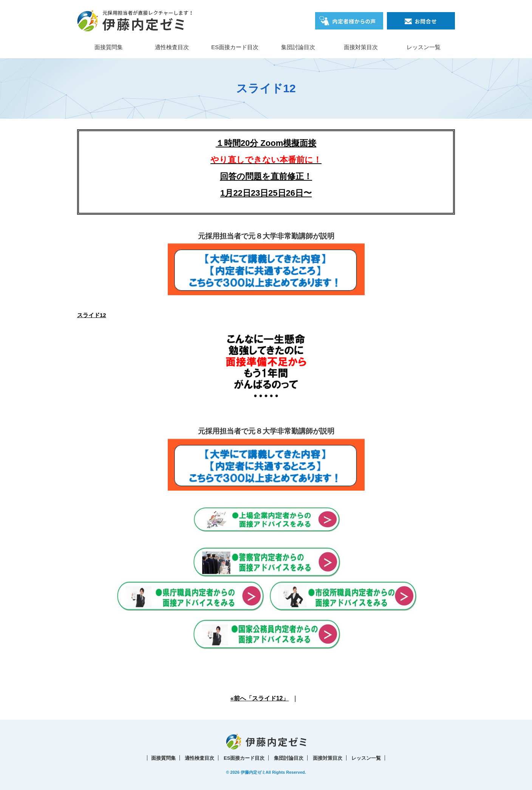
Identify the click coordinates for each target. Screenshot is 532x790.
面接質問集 (109, 47)
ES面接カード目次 (235, 47)
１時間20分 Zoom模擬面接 (266, 143)
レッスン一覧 (424, 47)
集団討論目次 (298, 47)
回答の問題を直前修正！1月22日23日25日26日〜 (266, 176)
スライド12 (92, 315)
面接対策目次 (361, 47)
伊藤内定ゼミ (253, 772)
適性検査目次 (172, 47)
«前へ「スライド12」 (260, 698)
